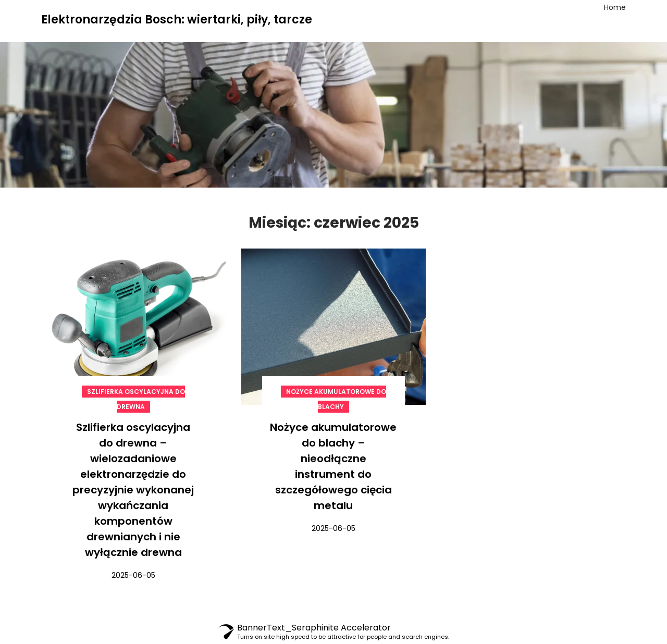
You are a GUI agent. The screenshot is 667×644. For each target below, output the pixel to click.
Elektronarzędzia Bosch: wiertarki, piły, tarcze (177, 20)
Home (615, 7)
